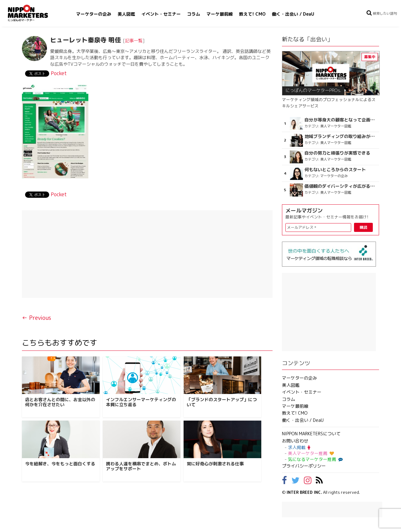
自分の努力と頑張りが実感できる (337, 153)
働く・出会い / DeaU (293, 14)
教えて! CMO (252, 14)
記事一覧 (134, 41)
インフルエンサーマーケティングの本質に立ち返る (141, 402)
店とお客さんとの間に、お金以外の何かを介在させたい (60, 402)
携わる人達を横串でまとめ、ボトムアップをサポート (141, 466)
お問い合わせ (295, 441)
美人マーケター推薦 (311, 453)
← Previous (36, 318)
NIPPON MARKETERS (34, 13)
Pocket (59, 73)
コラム (194, 14)
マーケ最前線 (220, 14)
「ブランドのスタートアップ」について (222, 402)
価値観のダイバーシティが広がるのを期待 (341, 186)
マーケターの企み (94, 14)
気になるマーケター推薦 (315, 459)
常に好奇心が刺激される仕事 (215, 464)
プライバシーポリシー (304, 466)
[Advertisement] (147, 254)
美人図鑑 (126, 14)
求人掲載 (299, 447)
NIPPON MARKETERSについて (311, 434)
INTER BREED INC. (304, 492)
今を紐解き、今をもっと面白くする (60, 464)
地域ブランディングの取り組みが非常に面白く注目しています (341, 136)
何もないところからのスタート (335, 170)
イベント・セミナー (161, 14)
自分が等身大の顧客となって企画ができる (341, 120)
